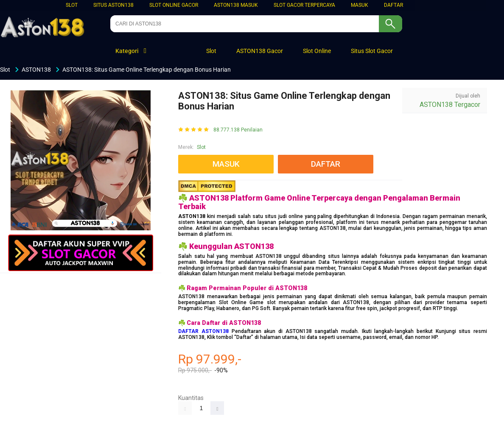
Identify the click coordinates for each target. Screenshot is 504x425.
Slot (72, 5)
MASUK (360, 5)
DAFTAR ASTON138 (203, 331)
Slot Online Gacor (174, 5)
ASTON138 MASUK (236, 5)
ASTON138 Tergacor (450, 105)
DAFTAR (393, 5)
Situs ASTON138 (113, 5)
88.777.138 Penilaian (238, 130)
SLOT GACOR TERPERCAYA (304, 5)
